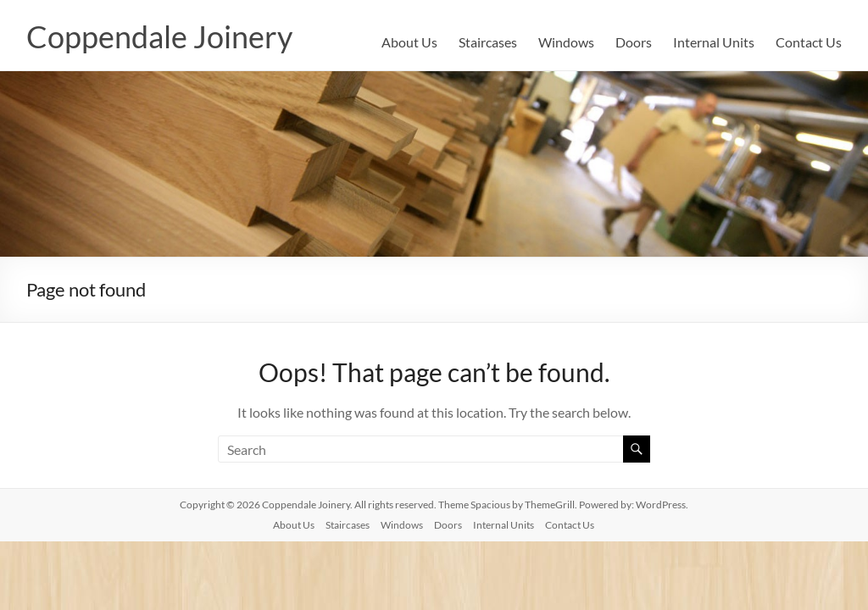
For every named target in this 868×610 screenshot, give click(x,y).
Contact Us (809, 42)
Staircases (488, 42)
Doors (634, 42)
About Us (409, 42)
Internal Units (714, 42)
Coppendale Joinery (159, 36)
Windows (566, 42)
